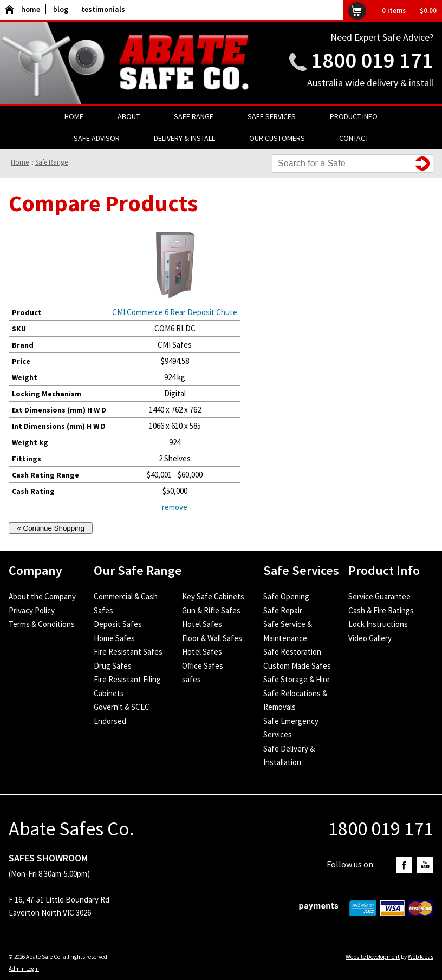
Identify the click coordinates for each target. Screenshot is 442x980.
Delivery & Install (184, 138)
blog (61, 9)
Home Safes (114, 638)
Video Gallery (370, 638)
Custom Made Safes (297, 666)
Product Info (354, 116)
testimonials (103, 9)
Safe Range (194, 116)
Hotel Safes (202, 624)
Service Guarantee (379, 596)
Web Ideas (421, 957)
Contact (354, 138)
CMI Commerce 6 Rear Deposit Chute (175, 312)
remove (175, 507)
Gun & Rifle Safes (211, 610)
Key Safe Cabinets (213, 596)
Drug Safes (113, 666)
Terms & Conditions (42, 624)
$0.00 (428, 11)
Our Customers (277, 138)
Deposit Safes (118, 624)
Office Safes (203, 666)
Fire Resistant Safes (128, 652)
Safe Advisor (97, 138)
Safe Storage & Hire (297, 679)
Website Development (373, 957)
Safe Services (272, 116)
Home (74, 116)
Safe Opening (286, 596)
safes (191, 679)
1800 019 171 (372, 60)
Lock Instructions (378, 624)
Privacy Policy (32, 610)
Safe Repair (283, 610)
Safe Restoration (292, 652)
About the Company (42, 596)
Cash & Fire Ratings (381, 610)
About (129, 116)
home (23, 9)
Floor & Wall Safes (212, 638)
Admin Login (24, 969)
